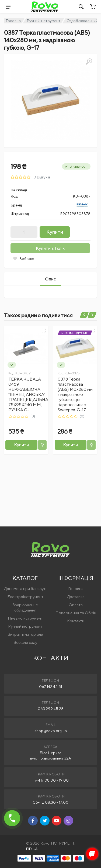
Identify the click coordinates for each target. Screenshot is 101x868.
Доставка (76, 597)
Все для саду (25, 642)
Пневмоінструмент (25, 618)
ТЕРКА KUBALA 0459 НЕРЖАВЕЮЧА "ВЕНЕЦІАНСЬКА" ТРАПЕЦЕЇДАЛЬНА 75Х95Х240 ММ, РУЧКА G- (28, 394)
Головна (13, 21)
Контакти (76, 621)
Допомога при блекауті (25, 588)
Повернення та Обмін (76, 613)
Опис (50, 279)
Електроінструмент (25, 597)
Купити (55, 232)
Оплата (76, 605)
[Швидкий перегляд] (44, 331)
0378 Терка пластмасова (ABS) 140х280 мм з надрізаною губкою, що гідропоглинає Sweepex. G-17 (75, 394)
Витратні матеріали (25, 634)
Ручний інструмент (44, 21)
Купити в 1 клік (50, 248)
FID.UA (32, 849)
